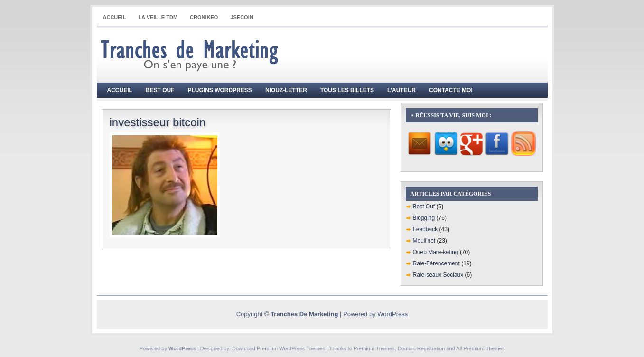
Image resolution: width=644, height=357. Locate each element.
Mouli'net (424, 241)
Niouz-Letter (286, 90)
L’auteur (401, 90)
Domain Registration (421, 348)
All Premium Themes (480, 348)
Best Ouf (160, 90)
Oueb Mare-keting (436, 252)
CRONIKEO (204, 17)
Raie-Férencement (436, 263)
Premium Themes (374, 348)
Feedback (425, 229)
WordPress (392, 314)
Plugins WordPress (220, 90)
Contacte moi (451, 90)
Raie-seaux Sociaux (438, 275)
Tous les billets (347, 90)
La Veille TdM (158, 17)
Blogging (424, 218)
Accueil (115, 17)
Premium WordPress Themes (291, 348)
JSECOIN (242, 17)
